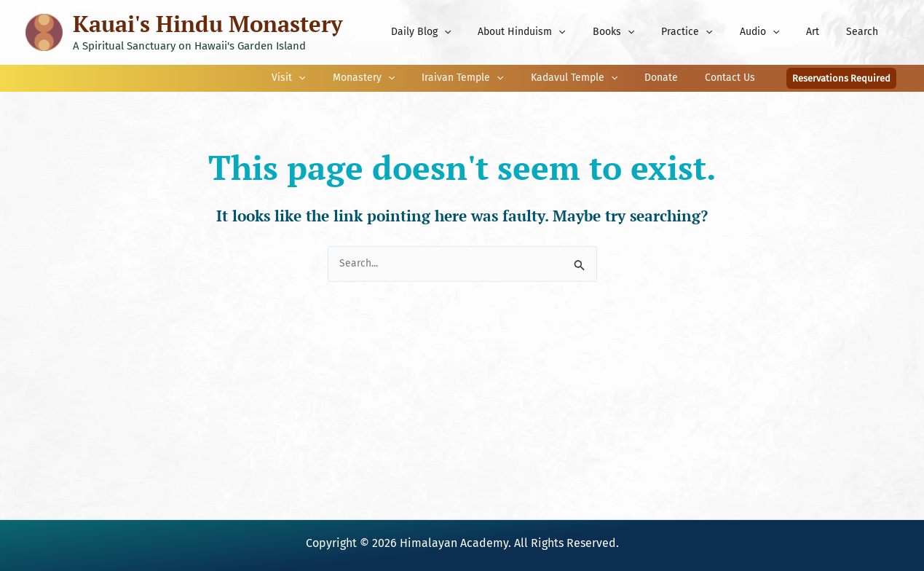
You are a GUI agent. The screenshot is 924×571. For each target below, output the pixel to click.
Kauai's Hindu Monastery (208, 24)
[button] (841, 78)
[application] (487, 32)
